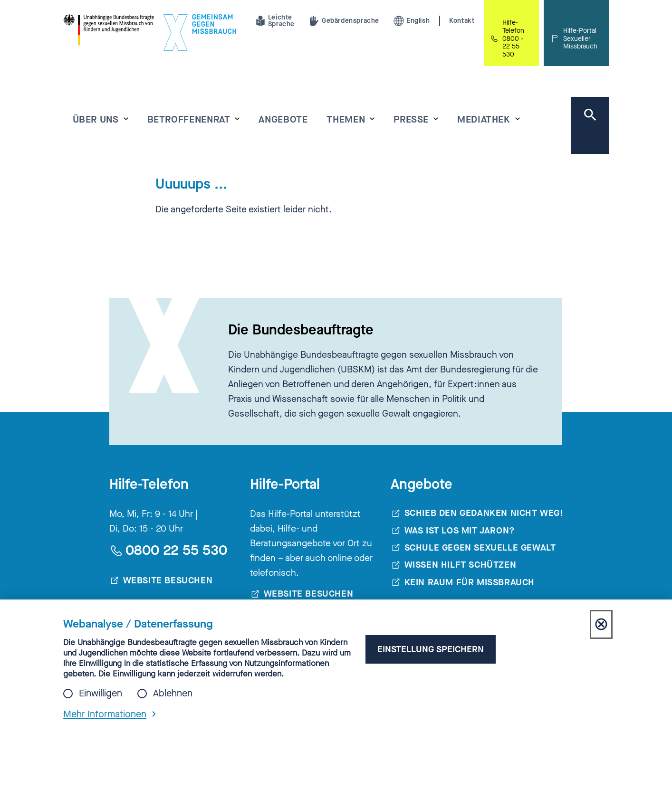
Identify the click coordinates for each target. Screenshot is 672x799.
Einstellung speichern (431, 649)
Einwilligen (101, 694)
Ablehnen (173, 694)
